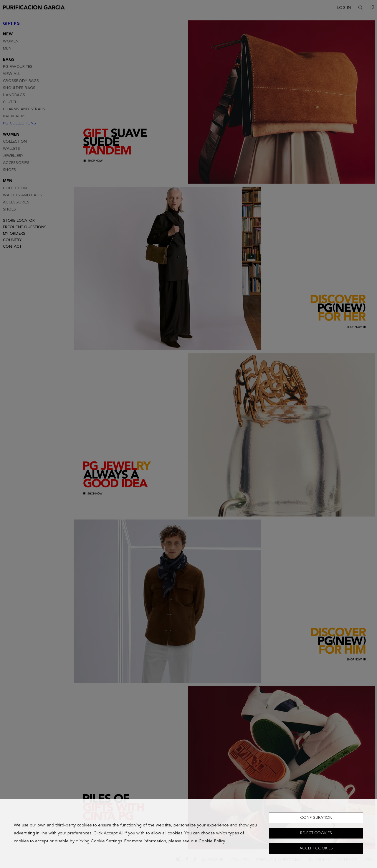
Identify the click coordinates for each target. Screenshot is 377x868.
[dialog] (188, 833)
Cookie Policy (212, 841)
